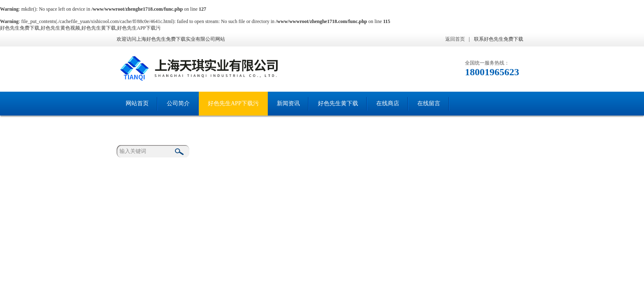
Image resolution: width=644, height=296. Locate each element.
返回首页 (455, 39)
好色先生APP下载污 (233, 103)
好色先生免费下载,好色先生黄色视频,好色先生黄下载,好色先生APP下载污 (80, 28)
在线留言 (429, 103)
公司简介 (178, 103)
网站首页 (137, 103)
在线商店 (388, 103)
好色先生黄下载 (338, 103)
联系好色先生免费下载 (499, 39)
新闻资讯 (288, 103)
